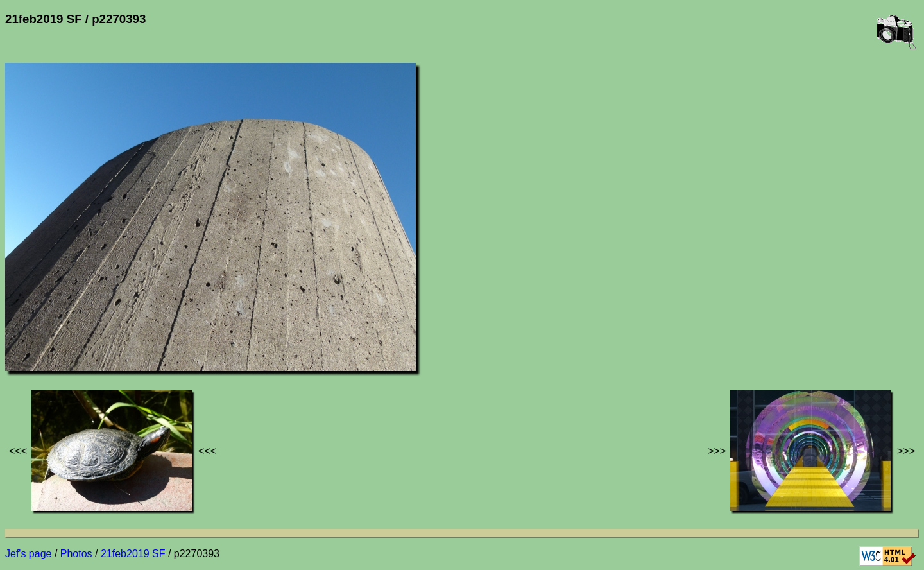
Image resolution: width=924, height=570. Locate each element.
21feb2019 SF (133, 554)
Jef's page (28, 554)
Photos (76, 554)
